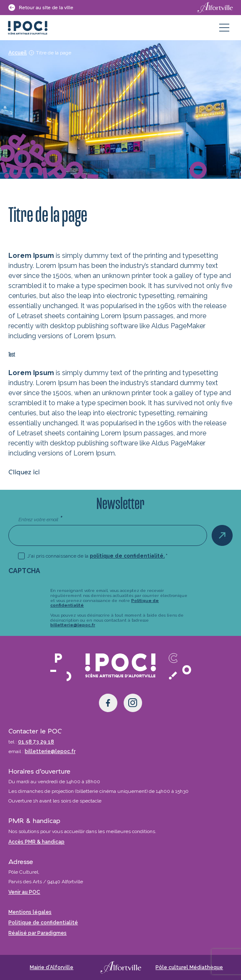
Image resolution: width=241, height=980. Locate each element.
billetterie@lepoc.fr (73, 625)
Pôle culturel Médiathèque (189, 967)
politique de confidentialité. (127, 556)
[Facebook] (108, 703)
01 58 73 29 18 (36, 742)
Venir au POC (24, 892)
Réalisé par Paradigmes (38, 933)
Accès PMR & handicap (36, 842)
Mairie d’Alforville (52, 967)
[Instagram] (133, 703)
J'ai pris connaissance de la (97, 556)
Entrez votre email (40, 519)
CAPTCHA (24, 571)
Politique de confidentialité (43, 923)
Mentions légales (30, 912)
